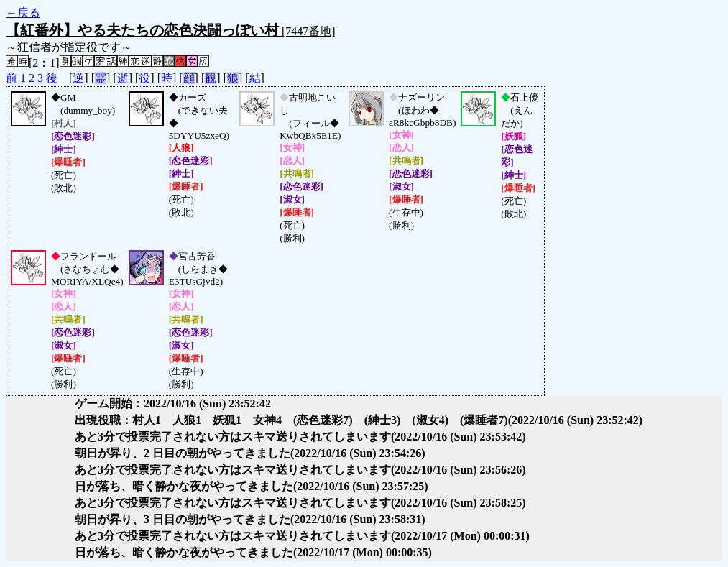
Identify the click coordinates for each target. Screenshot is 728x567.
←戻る (23, 13)
